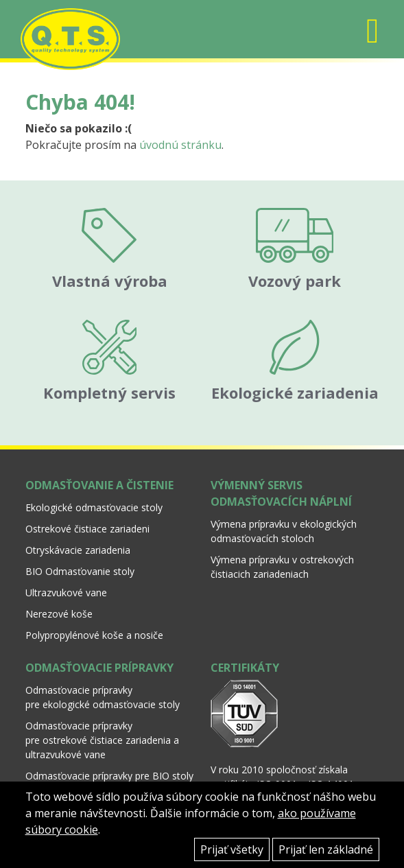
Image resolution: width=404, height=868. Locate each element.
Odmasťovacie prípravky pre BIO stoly (109, 776)
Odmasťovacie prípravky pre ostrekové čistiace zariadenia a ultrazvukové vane (102, 740)
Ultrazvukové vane (66, 593)
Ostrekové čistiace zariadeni (87, 529)
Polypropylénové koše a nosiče (94, 635)
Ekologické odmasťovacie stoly (94, 507)
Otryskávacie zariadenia (78, 550)
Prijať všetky (232, 849)
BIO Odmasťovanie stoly (80, 571)
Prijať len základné (326, 849)
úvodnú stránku (180, 145)
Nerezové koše (59, 614)
